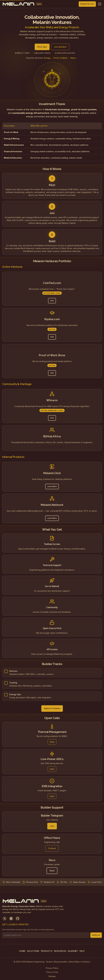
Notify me (96, 935)
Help (82, 951)
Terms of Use (52, 972)
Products (47, 951)
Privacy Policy (52, 968)
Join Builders (60, 47)
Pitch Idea (42, 47)
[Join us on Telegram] (11, 919)
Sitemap (52, 976)
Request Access (87, 4)
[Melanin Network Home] (22, 4)
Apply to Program (52, 708)
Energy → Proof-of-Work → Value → (61, 58)
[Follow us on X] (5, 919)
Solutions (33, 951)
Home (22, 951)
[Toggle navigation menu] (100, 4)
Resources (60, 951)
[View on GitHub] (18, 919)
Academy (73, 951)
